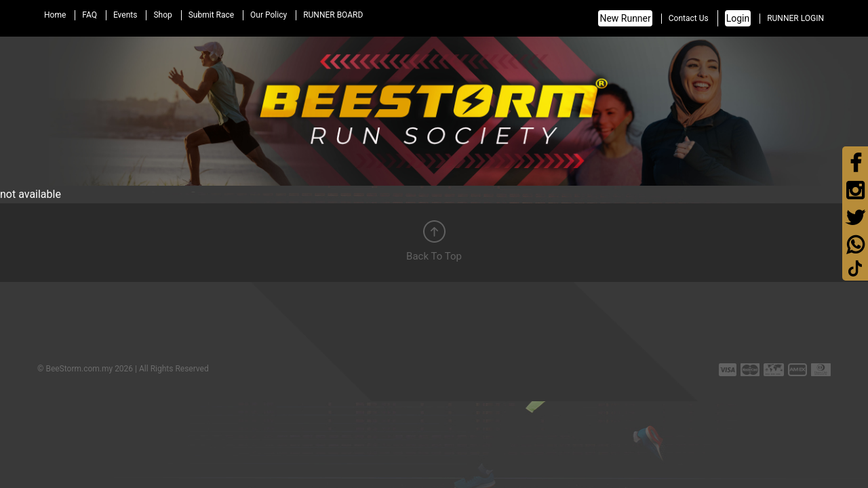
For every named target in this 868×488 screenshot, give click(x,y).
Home (55, 15)
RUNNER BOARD (333, 15)
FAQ (90, 15)
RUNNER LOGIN (795, 18)
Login (738, 18)
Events (125, 15)
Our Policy (269, 15)
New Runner (625, 18)
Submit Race (211, 15)
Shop (162, 15)
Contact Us (689, 18)
